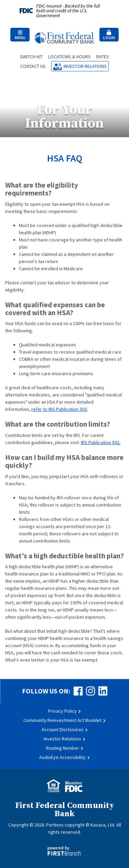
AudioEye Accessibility (62, 757)
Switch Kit (31, 57)
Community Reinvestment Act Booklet (62, 720)
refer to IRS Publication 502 (59, 409)
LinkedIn (103, 691)
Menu (20, 35)
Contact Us (33, 66)
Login (109, 35)
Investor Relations (85, 66)
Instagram (90, 691)
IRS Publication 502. (101, 442)
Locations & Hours (69, 57)
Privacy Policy (62, 711)
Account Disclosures (63, 729)
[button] (20, 35)
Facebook (78, 691)
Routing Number (63, 748)
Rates (103, 57)
